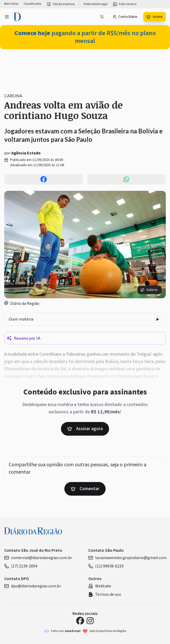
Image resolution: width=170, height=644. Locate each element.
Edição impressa (61, 4)
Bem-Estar (11, 4)
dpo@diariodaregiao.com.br (33, 586)
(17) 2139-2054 (21, 566)
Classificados (32, 4)
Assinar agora (85, 429)
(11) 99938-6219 (106, 566)
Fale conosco (125, 4)
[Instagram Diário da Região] (90, 621)
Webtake (100, 586)
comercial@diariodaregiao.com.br (38, 558)
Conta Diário (125, 17)
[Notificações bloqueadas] (102, 17)
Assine (154, 17)
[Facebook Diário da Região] (80, 621)
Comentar (85, 489)
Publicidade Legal (96, 4)
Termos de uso (105, 594)
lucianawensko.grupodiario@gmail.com (127, 558)
